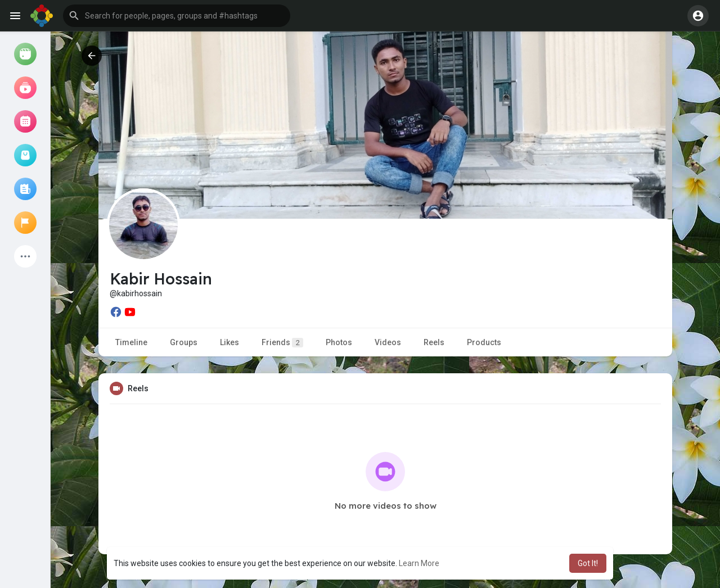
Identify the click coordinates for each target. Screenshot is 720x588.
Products (484, 342)
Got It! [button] (588, 563)
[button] (177, 16)
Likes (229, 342)
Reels (434, 342)
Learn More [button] (419, 563)
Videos (388, 342)
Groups (184, 342)
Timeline (131, 342)
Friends (282, 343)
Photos (339, 342)
